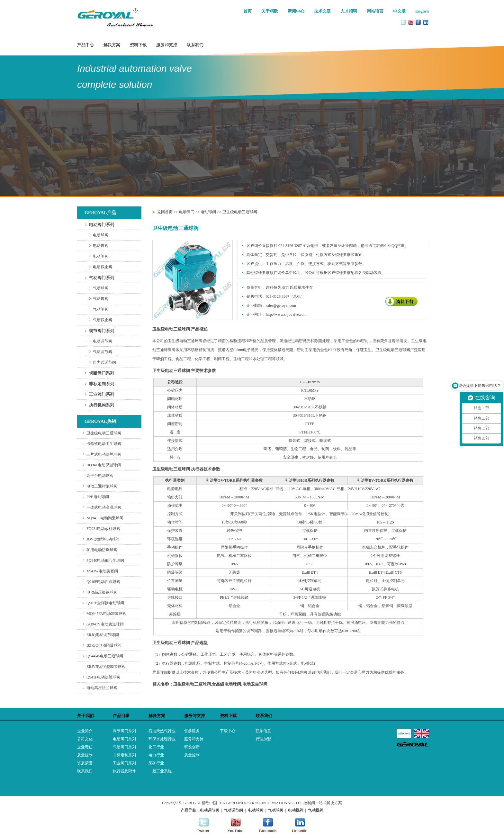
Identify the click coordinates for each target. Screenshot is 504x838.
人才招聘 (349, 11)
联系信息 (263, 731)
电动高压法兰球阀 (102, 688)
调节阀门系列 (102, 331)
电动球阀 (101, 235)
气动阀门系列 (102, 278)
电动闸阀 (101, 256)
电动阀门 (187, 212)
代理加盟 (263, 739)
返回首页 (165, 212)
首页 (248, 11)
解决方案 (112, 45)
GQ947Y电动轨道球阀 (105, 624)
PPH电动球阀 (98, 497)
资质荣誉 (85, 763)
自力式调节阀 (104, 362)
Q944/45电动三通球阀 (105, 656)
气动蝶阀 (101, 299)
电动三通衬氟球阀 (102, 486)
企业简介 (85, 731)
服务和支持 (167, 45)
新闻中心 (296, 11)
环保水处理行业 (162, 739)
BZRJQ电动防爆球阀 (104, 645)
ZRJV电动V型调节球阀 (106, 667)
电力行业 (156, 755)
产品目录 (121, 716)
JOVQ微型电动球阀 (103, 539)
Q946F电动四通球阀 (103, 582)
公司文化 (85, 739)
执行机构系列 (102, 405)
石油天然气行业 (162, 731)
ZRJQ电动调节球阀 (103, 635)
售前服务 (192, 731)
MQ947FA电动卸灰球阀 (106, 614)
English (422, 11)
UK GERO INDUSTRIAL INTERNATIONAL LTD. (261, 803)
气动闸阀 (101, 309)
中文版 (399, 11)
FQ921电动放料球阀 (103, 529)
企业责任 (85, 747)
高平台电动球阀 (100, 476)
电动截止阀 (103, 267)
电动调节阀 (103, 341)
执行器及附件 (124, 771)
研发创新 (192, 747)
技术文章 (322, 11)
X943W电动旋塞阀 (102, 571)
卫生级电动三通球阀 (104, 433)
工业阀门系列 (102, 394)
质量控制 (85, 755)
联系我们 (195, 45)
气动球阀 (101, 288)
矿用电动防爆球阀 (102, 550)
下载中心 (228, 731)
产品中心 (85, 45)
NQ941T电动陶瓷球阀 (105, 518)
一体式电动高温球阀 (104, 507)
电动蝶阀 (101, 246)
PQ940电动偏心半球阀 (105, 560)
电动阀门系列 (102, 225)
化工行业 (156, 747)
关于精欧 (270, 11)
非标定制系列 (102, 384)
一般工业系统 (160, 771)
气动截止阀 (103, 320)
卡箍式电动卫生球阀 (104, 444)
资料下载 (138, 45)
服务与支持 (195, 716)
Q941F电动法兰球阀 (103, 677)
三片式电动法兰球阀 (104, 454)
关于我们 (85, 716)
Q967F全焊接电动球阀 (105, 603)
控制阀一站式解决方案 (323, 803)
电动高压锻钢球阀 (102, 592)
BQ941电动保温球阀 (104, 465)
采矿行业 (156, 763)
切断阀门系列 (102, 373)
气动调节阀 (103, 352)
